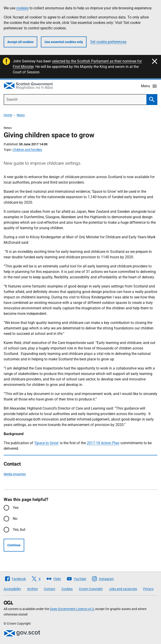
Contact (50, 589)
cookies (22, 8)
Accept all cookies (20, 42)
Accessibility (12, 589)
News (21, 115)
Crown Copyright (91, 589)
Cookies (67, 589)
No (15, 519)
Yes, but (19, 530)
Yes (16, 508)
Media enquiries (15, 474)
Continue (14, 545)
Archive (32, 589)
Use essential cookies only (64, 42)
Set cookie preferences (108, 42)
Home (8, 115)
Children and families (27, 150)
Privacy (148, 589)
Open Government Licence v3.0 (72, 609)
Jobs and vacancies (123, 589)
